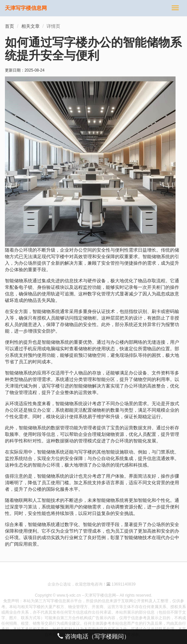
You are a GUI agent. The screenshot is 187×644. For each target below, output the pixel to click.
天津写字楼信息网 (26, 8)
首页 (9, 26)
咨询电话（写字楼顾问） (93, 636)
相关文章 (30, 26)
